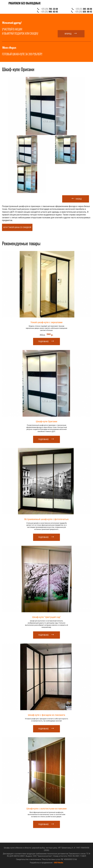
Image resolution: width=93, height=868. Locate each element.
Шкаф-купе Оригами (46, 421)
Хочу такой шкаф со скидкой (17, 227)
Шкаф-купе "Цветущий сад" (46, 617)
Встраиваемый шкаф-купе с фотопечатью (46, 519)
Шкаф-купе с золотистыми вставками (47, 809)
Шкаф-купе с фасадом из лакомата (46, 715)
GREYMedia (58, 863)
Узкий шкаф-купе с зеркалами (47, 322)
